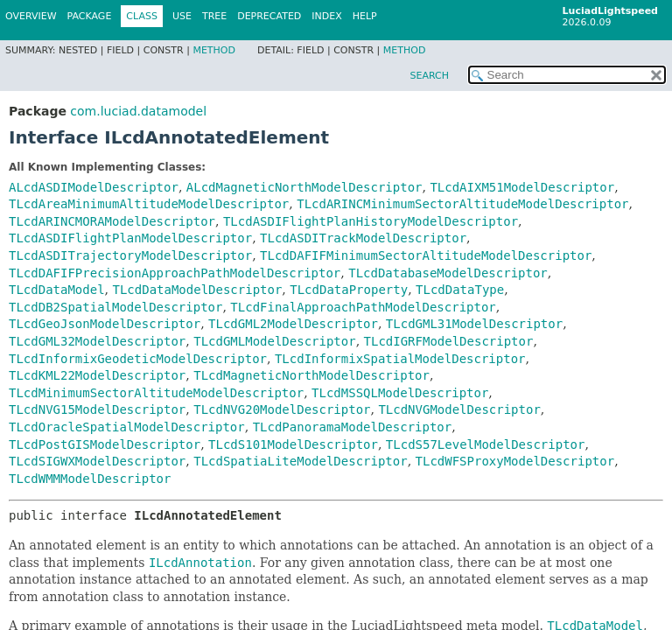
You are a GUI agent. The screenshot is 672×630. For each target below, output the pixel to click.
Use (182, 16)
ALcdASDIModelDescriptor (94, 187)
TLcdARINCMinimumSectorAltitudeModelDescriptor (462, 204)
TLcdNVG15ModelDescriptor (97, 409)
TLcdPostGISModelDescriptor (105, 444)
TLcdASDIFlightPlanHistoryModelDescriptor (371, 221)
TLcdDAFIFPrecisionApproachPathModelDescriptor (175, 273)
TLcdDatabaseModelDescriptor (448, 273)
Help (365, 16)
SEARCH (429, 76)
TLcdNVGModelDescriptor (459, 409)
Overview (31, 16)
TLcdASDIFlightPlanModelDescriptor (130, 238)
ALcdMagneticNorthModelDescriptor (304, 187)
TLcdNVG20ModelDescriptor (282, 409)
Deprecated (269, 16)
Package (90, 16)
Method (214, 50)
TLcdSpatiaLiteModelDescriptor (300, 461)
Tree (214, 16)
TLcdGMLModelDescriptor (274, 341)
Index (326, 16)
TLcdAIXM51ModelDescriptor (522, 187)
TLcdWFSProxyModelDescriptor (515, 461)
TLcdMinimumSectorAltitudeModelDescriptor (156, 393)
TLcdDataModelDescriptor (197, 290)
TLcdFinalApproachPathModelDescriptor (363, 307)
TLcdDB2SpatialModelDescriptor (115, 307)
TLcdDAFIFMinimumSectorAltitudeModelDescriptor (426, 255)
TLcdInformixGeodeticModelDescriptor (138, 359)
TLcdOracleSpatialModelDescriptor (127, 427)
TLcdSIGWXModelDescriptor (97, 461)
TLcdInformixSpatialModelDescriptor (400, 359)
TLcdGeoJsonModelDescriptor (105, 324)
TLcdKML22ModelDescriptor (97, 375)
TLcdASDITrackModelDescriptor (363, 238)
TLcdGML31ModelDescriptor (474, 324)
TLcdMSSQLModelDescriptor (400, 393)
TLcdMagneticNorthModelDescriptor (311, 375)
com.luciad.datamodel (138, 111)
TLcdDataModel (57, 290)
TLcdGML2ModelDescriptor (293, 324)
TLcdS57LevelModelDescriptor (486, 444)
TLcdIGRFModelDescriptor (449, 341)
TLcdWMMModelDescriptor (90, 479)
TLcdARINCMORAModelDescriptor (112, 221)
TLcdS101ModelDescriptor (293, 444)
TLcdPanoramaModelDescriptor (353, 427)
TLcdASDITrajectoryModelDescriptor (130, 255)
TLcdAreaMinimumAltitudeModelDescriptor (149, 204)
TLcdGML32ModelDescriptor (97, 341)
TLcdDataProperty (349, 290)
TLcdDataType (460, 290)
